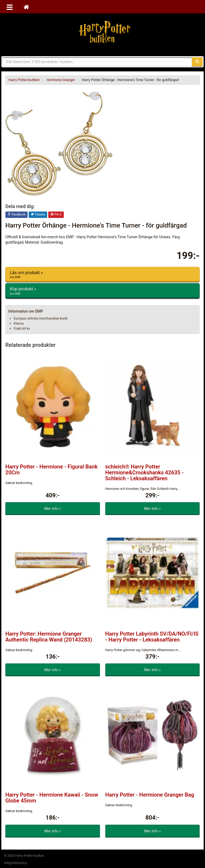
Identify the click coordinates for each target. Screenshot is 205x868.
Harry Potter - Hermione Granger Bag (150, 795)
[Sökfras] (97, 62)
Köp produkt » (102, 291)
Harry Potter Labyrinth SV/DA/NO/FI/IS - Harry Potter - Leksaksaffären (152, 637)
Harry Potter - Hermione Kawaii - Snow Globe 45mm (52, 798)
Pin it (56, 215)
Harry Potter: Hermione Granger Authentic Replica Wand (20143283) (49, 637)
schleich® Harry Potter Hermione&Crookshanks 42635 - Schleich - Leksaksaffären (145, 473)
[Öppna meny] (10, 7)
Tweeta (38, 215)
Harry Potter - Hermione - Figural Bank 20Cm (51, 470)
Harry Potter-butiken (103, 32)
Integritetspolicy (16, 863)
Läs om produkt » (102, 275)
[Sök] (197, 62)
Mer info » (53, 509)
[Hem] (26, 7)
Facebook (16, 215)
